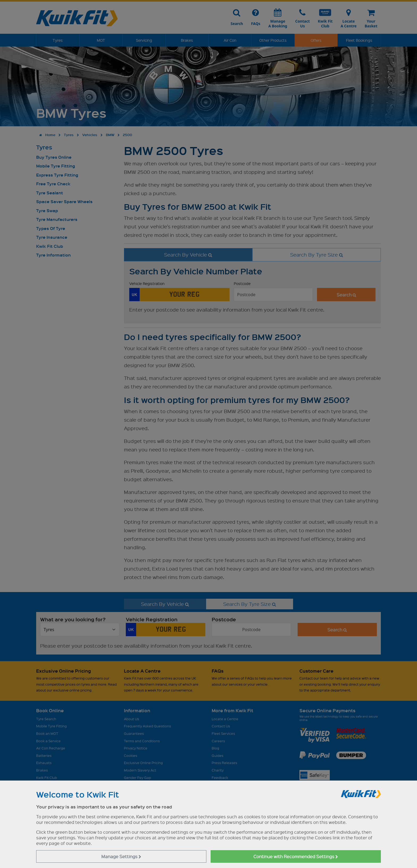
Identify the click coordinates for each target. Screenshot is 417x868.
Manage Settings (121, 856)
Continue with (296, 856)
